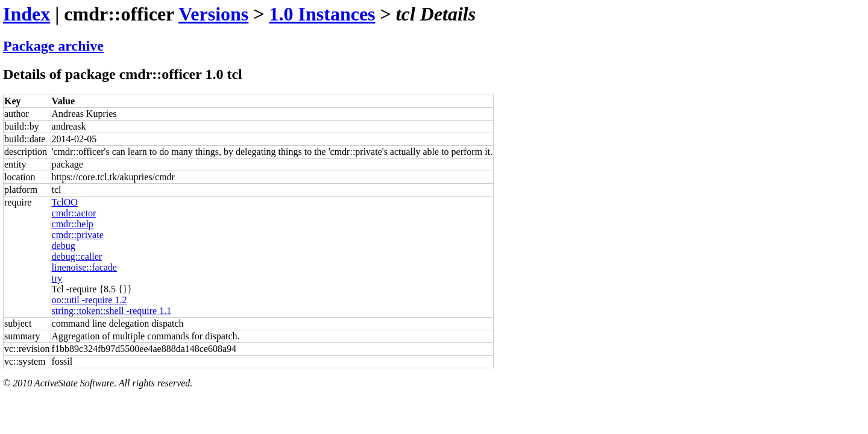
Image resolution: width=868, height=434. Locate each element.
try (57, 278)
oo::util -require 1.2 (90, 300)
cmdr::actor (74, 213)
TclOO (65, 202)
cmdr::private (78, 235)
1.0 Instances (322, 14)
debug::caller (77, 256)
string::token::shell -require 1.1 (112, 311)
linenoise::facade (84, 267)
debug (64, 246)
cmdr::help (73, 224)
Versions (213, 14)
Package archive (53, 46)
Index (27, 14)
